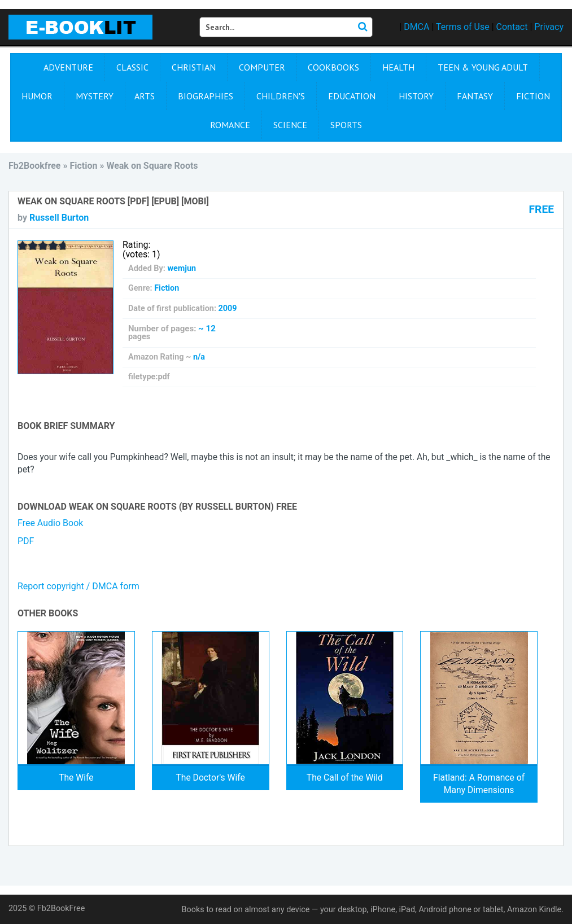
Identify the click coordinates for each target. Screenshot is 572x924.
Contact (512, 27)
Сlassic (132, 67)
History (416, 96)
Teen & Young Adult (483, 67)
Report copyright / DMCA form (78, 586)
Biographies (206, 96)
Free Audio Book (50, 523)
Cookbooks (333, 67)
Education (352, 96)
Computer (262, 67)
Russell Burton (59, 218)
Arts (145, 96)
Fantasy (475, 96)
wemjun (182, 268)
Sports (346, 125)
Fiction (533, 96)
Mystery (95, 96)
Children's (281, 96)
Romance (230, 125)
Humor (37, 96)
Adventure (68, 67)
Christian (194, 67)
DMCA (416, 27)
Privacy (549, 27)
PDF (26, 541)
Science (290, 125)
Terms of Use (463, 27)
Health (398, 67)
